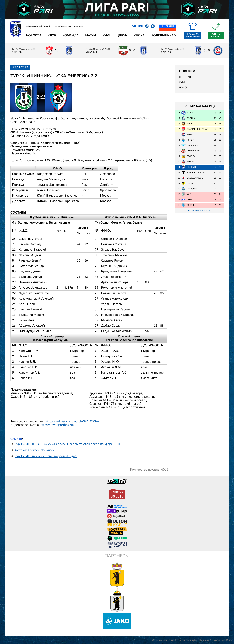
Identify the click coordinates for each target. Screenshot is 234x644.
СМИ (182, 82)
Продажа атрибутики (193, 35)
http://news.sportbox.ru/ (57, 425)
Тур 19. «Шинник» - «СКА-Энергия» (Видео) (46, 456)
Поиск (183, 88)
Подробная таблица (199, 210)
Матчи (91, 35)
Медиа (139, 35)
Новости (34, 35)
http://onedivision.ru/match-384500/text (72, 422)
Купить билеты (216, 35)
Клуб (52, 35)
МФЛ (106, 35)
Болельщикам (164, 35)
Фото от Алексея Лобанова (35, 450)
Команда (71, 35)
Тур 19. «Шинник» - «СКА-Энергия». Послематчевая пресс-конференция (67, 444)
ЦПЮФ (122, 35)
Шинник (185, 77)
